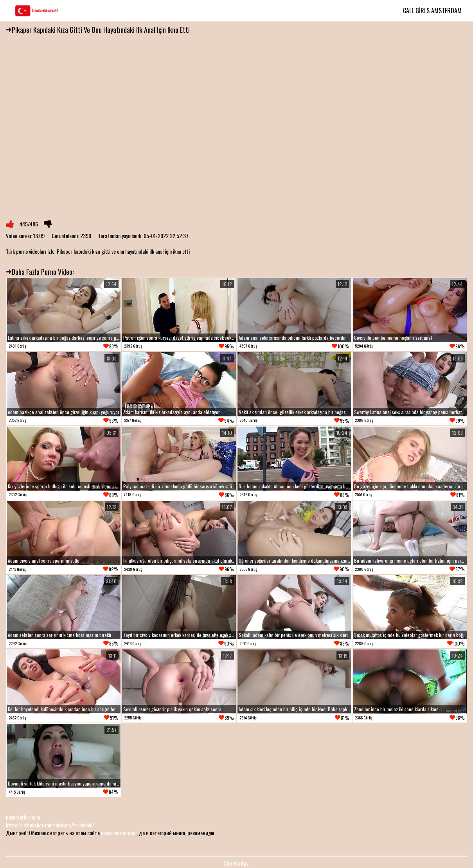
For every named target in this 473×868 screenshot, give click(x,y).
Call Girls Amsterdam (432, 11)
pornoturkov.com (23, 817)
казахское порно (118, 833)
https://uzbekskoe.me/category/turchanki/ (50, 825)
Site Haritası (237, 863)
